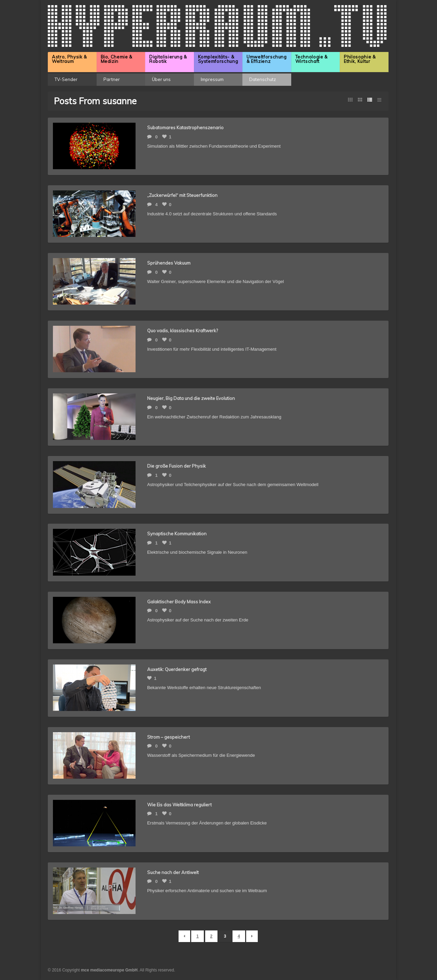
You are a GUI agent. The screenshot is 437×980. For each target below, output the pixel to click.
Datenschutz (263, 79)
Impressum (212, 79)
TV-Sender (66, 79)
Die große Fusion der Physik (177, 466)
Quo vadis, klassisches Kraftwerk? (182, 331)
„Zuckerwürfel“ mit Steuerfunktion (182, 195)
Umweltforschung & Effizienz (267, 59)
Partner (112, 79)
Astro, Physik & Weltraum (69, 59)
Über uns (161, 79)
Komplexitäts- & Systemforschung (218, 59)
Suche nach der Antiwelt (173, 872)
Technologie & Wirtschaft (312, 59)
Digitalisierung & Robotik (168, 59)
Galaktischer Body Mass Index (179, 602)
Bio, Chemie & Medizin (117, 59)
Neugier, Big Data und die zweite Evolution (191, 398)
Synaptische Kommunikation (177, 534)
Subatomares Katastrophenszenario (185, 127)
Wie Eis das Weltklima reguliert (179, 805)
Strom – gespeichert (168, 737)
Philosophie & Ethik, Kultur (360, 59)
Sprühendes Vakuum (169, 263)
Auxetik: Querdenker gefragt (177, 669)
